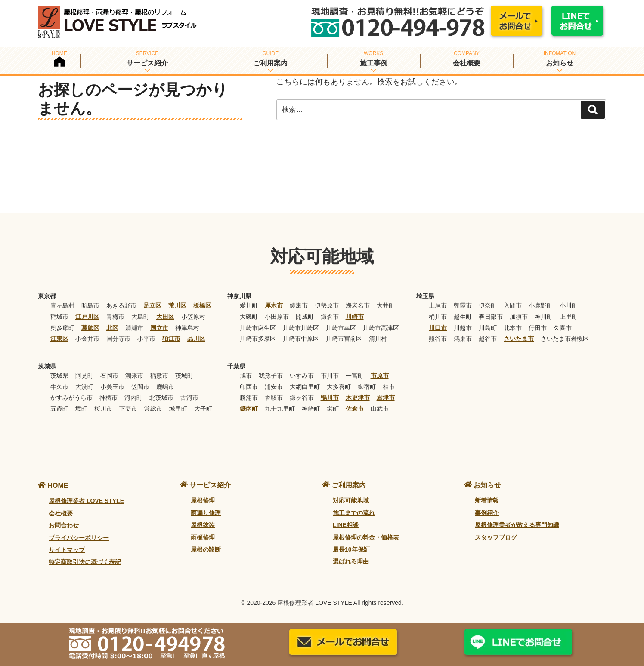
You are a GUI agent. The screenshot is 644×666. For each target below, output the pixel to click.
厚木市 (274, 305)
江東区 (59, 339)
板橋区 (202, 305)
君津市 (386, 398)
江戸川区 (87, 317)
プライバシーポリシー (79, 538)
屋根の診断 (206, 549)
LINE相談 (346, 525)
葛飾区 (90, 328)
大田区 (165, 317)
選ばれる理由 (351, 561)
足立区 (152, 305)
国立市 (159, 328)
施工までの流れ (354, 513)
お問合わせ (64, 525)
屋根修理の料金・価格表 (366, 537)
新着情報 (487, 500)
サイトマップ (67, 550)
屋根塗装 (203, 525)
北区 (112, 328)
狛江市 (171, 339)
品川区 (196, 339)
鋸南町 (249, 409)
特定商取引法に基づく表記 (85, 562)
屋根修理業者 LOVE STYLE (86, 501)
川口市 (438, 328)
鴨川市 (330, 398)
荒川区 (177, 305)
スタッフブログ (496, 537)
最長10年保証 (351, 549)
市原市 (380, 376)
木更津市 (358, 398)
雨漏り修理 (206, 513)
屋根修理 (203, 500)
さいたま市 (519, 339)
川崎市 (355, 317)
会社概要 (467, 63)
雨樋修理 (203, 537)
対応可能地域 (351, 500)
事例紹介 (487, 513)
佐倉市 (355, 409)
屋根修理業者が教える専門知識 (517, 525)
